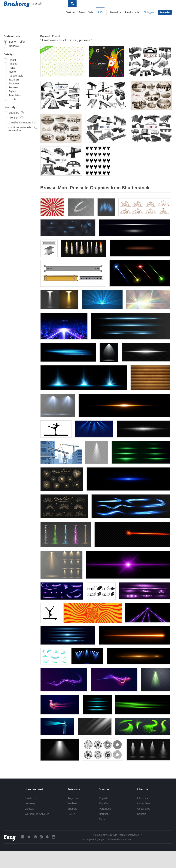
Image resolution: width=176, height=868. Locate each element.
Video (91, 12)
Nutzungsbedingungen (93, 839)
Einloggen (149, 12)
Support (72, 809)
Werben (72, 803)
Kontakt (142, 814)
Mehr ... (103, 819)
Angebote (73, 798)
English (103, 798)
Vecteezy (30, 803)
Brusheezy (31, 798)
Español (104, 803)
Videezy (29, 809)
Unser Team (144, 803)
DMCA (71, 814)
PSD (100, 12)
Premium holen (133, 12)
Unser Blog (144, 809)
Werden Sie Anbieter (37, 814)
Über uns (143, 798)
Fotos (82, 12)
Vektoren (71, 12)
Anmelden (165, 12)
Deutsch (104, 814)
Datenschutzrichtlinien (120, 839)
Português (105, 809)
